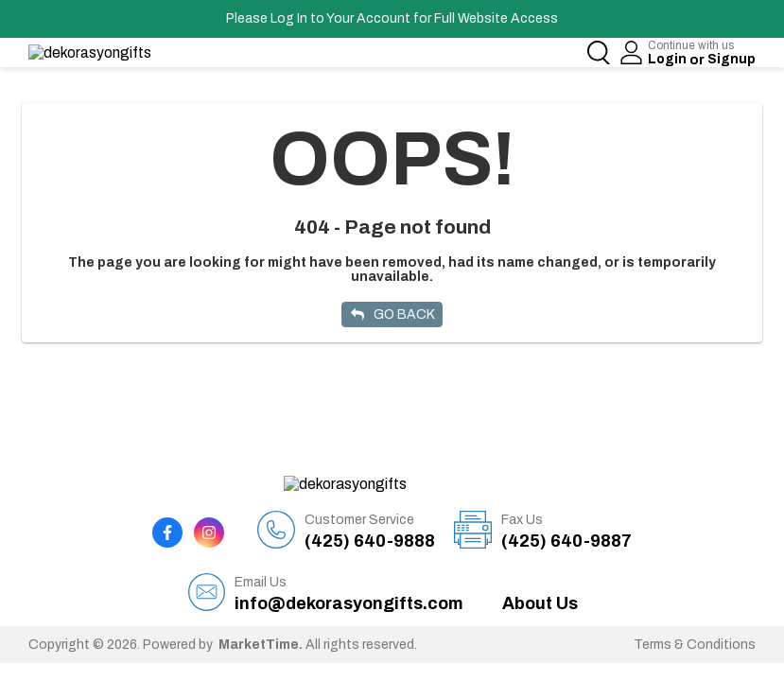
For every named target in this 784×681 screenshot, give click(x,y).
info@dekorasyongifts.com (349, 576)
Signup (732, 59)
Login (668, 59)
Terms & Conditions (695, 628)
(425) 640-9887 (566, 514)
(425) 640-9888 (370, 514)
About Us (540, 586)
